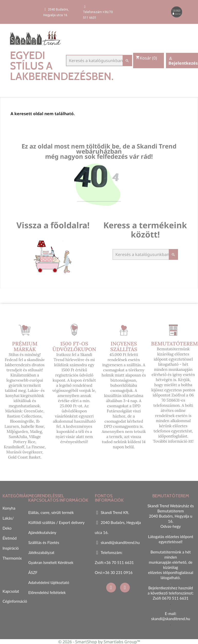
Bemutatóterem (174, 344)
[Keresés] (99, 61)
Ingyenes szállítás (124, 346)
